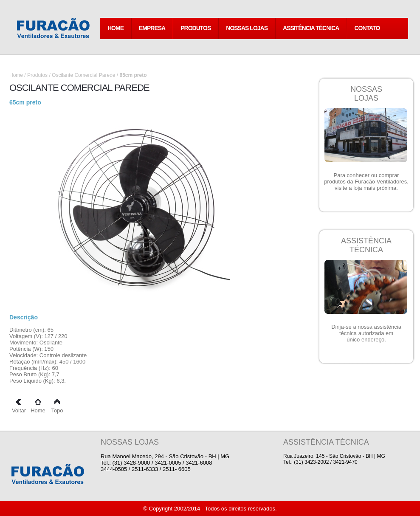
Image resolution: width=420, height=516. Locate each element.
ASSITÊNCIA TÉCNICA (311, 28)
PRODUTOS (196, 28)
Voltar (19, 407)
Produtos (37, 75)
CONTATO (367, 28)
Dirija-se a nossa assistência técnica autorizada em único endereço (366, 333)
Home (16, 75)
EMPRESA (152, 28)
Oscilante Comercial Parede (83, 75)
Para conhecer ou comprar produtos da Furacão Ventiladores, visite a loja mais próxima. (366, 182)
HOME (116, 28)
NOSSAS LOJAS (247, 28)
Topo (57, 407)
